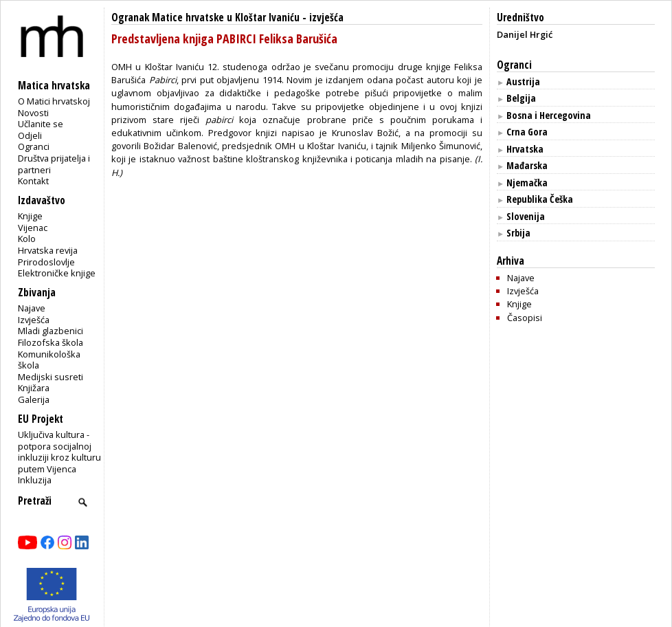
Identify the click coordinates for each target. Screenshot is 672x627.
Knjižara (34, 388)
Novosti (33, 113)
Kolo (27, 239)
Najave (32, 308)
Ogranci (34, 146)
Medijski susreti (51, 377)
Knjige (30, 216)
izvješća (326, 18)
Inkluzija (35, 480)
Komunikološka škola (49, 360)
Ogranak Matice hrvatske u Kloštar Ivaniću (205, 18)
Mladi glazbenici (51, 331)
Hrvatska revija (48, 250)
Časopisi (525, 318)
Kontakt (33, 181)
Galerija (34, 399)
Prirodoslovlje (46, 262)
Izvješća (34, 320)
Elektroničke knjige (57, 273)
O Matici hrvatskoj (54, 101)
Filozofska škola (51, 342)
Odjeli (30, 135)
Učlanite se (41, 124)
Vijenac (33, 228)
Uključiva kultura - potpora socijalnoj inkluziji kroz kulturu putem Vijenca (59, 452)
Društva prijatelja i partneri (54, 164)
